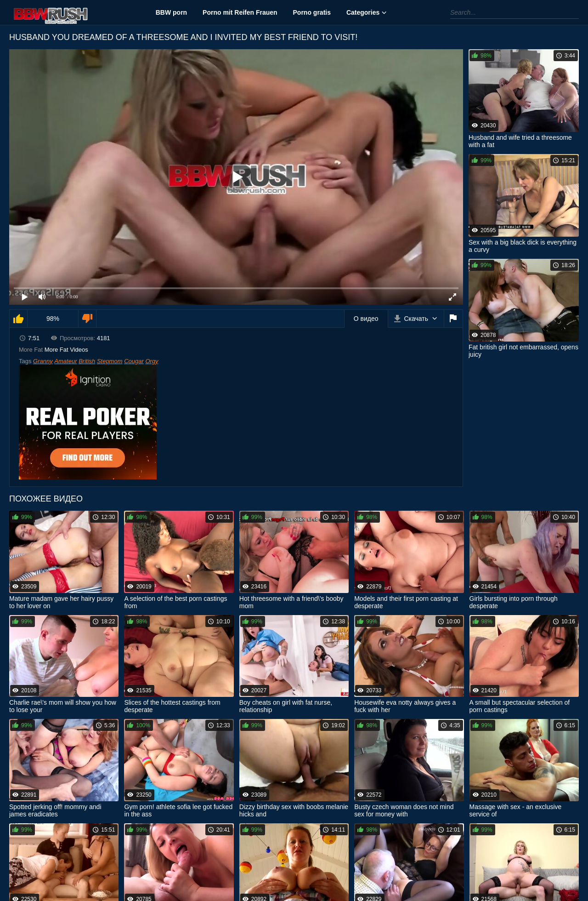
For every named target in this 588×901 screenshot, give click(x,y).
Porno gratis (312, 12)
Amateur (65, 361)
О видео (366, 319)
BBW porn (171, 12)
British (87, 361)
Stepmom (110, 361)
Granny (43, 361)
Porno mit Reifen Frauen (240, 12)
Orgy (152, 361)
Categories (363, 12)
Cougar (134, 361)
